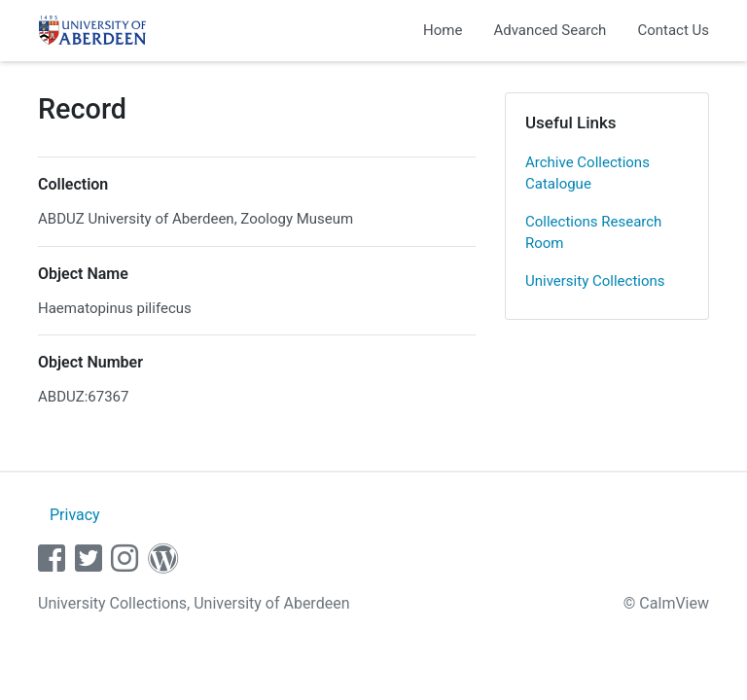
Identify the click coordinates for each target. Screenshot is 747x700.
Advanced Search (550, 30)
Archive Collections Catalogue (587, 174)
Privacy (75, 515)
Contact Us (673, 30)
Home (443, 30)
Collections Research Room (593, 233)
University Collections (595, 281)
